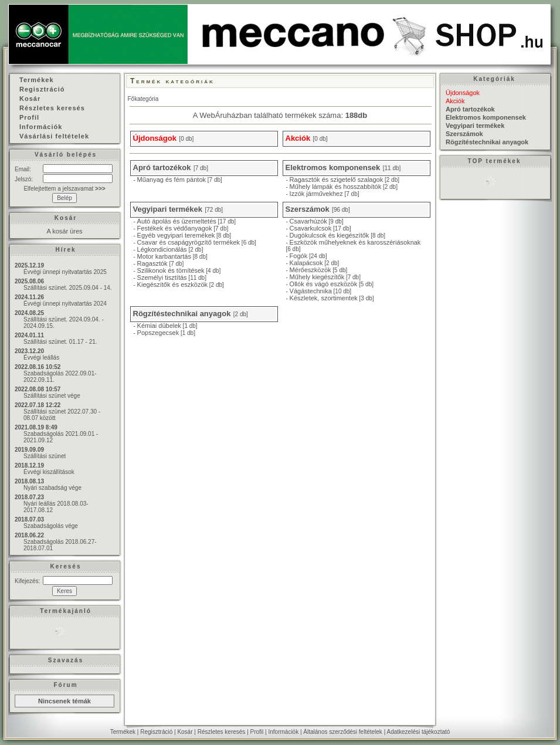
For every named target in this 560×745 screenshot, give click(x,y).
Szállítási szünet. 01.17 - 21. (60, 342)
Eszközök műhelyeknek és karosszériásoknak (355, 242)
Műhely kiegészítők (317, 277)
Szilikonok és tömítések (171, 270)
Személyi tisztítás (162, 277)
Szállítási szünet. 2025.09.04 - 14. (68, 288)
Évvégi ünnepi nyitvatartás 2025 (65, 272)
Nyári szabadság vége (52, 488)
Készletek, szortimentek (324, 298)
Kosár (185, 732)
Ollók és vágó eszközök (324, 284)
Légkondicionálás (162, 249)
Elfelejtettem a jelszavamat (64, 189)
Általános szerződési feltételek (343, 732)
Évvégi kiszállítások (49, 472)
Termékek (123, 732)
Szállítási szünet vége (52, 396)
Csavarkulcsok (311, 228)
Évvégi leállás (41, 358)
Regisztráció (156, 732)
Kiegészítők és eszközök (172, 285)
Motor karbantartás (164, 256)
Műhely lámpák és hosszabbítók (336, 187)
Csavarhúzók (308, 221)
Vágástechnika (311, 291)
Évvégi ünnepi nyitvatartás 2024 (65, 304)
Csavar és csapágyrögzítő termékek (189, 242)
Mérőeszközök (310, 270)
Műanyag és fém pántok (172, 180)
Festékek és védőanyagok (175, 228)
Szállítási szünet (45, 456)
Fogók (299, 256)
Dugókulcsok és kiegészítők (330, 235)
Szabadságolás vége (51, 526)
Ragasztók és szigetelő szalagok (337, 180)
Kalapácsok (306, 263)
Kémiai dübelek (159, 326)
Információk (283, 732)
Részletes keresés (222, 732)
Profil (257, 732)
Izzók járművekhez (316, 194)
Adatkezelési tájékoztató (418, 732)
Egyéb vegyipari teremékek (176, 235)
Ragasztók (152, 263)
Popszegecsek (158, 333)
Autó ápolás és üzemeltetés (177, 221)
